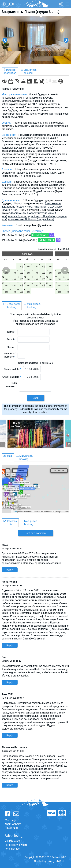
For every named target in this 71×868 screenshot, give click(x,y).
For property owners (16, 845)
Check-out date (12, 377)
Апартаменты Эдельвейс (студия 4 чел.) (31, 205)
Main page (11, 820)
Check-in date (13, 369)
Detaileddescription (10, 71)
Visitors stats (12, 841)
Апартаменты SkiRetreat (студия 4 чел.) (31, 219)
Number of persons (10, 355)
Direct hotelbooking (12, 306)
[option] (35, 40)
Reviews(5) (10, 523)
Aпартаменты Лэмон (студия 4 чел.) (30, 12)
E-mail (11, 340)
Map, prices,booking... (29, 71)
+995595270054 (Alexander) (20, 240)
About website (13, 824)
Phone (11, 347)
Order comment (11, 385)
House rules (12, 828)
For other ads (12, 849)
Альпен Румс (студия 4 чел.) (25, 216)
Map (8, 456)
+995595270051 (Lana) (16, 235)
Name (11, 332)
